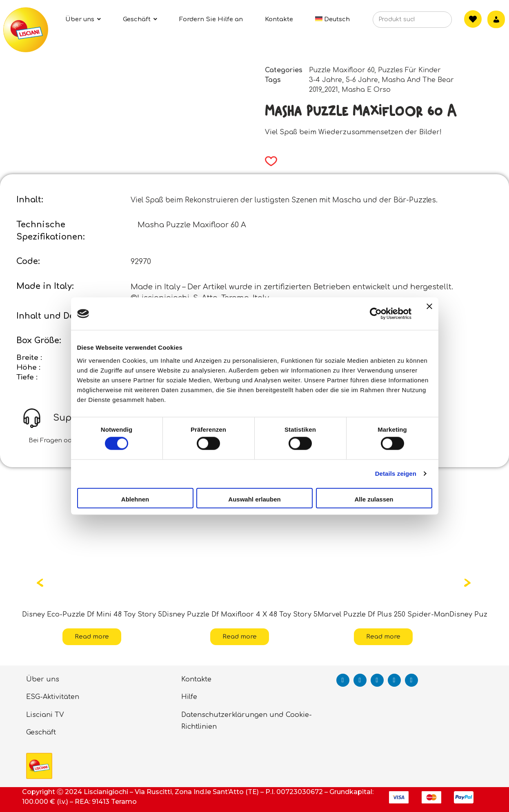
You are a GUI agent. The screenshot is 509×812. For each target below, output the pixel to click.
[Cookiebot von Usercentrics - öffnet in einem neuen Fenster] (376, 314)
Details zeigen (396, 474)
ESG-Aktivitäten (53, 697)
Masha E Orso (366, 90)
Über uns (43, 679)
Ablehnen (135, 499)
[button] (268, 161)
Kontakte (196, 679)
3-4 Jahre (326, 80)
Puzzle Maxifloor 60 (342, 70)
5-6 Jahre (362, 80)
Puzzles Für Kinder (409, 70)
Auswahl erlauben (254, 499)
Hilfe (189, 697)
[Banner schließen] (429, 314)
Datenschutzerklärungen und (232, 715)
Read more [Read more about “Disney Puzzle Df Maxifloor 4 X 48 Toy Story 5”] (240, 637)
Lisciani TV (45, 715)
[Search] (433, 22)
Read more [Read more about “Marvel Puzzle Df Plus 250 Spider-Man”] (383, 637)
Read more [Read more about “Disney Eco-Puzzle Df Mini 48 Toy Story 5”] (92, 637)
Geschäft (41, 732)
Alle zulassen (374, 499)
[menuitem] (333, 19)
